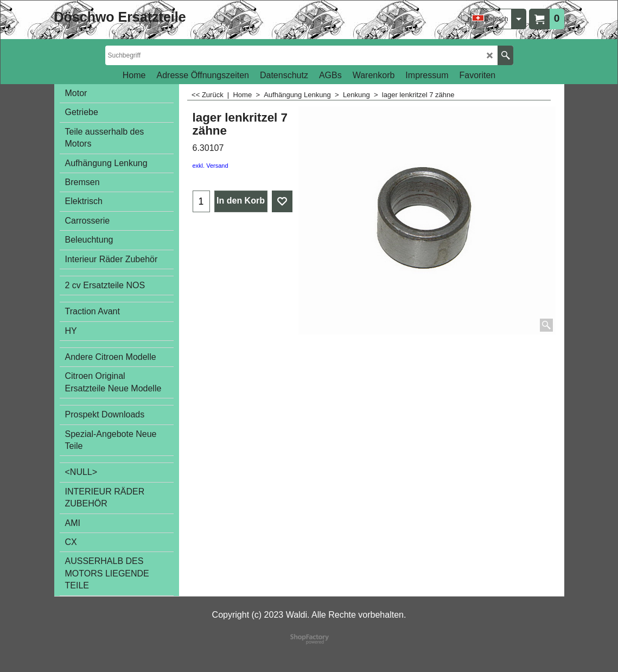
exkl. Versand (211, 166)
